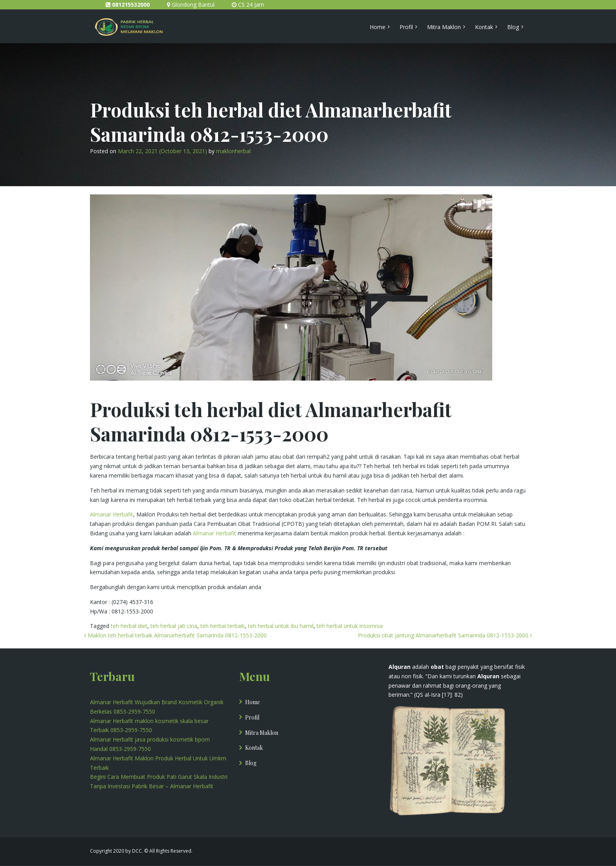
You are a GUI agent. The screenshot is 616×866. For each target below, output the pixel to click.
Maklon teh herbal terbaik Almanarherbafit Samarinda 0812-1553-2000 (175, 635)
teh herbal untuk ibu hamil (281, 626)
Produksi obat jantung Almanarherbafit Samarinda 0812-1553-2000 (445, 635)
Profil (406, 27)
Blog (513, 27)
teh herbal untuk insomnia (350, 626)
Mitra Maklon (444, 27)
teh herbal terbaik (223, 626)
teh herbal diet (129, 626)
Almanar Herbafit (112, 514)
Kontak (484, 27)
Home (378, 27)
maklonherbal (233, 151)
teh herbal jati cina (174, 626)
